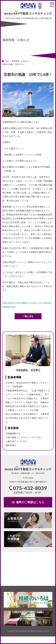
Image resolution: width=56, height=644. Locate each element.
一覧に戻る (28, 316)
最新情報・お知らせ (20, 61)
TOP (7, 61)
